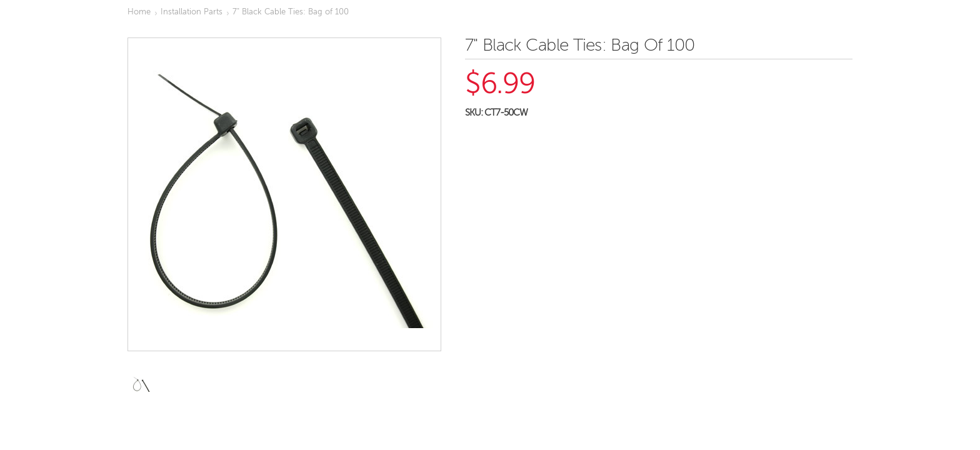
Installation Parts (192, 12)
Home (139, 12)
